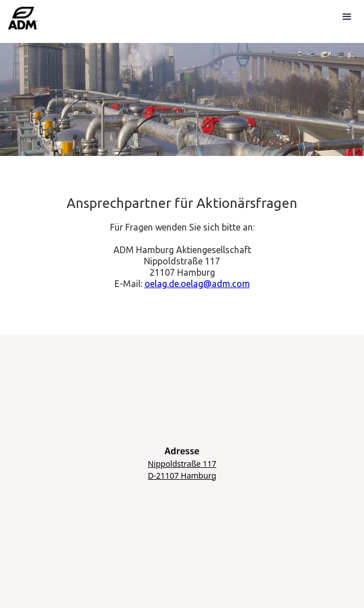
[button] (346, 16)
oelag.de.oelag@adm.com (197, 284)
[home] (23, 22)
